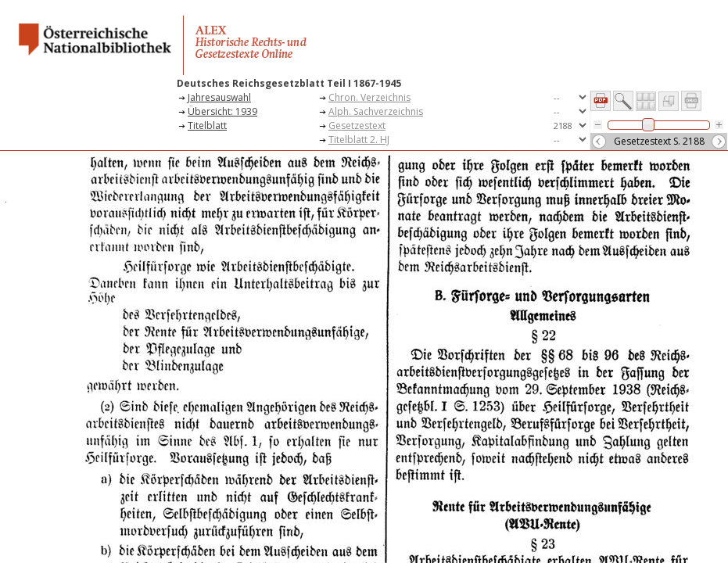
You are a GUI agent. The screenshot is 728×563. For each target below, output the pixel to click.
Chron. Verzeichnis (369, 97)
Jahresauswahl (219, 97)
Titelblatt (207, 126)
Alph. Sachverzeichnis (376, 111)
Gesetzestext (357, 126)
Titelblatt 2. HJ (359, 140)
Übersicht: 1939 (222, 111)
